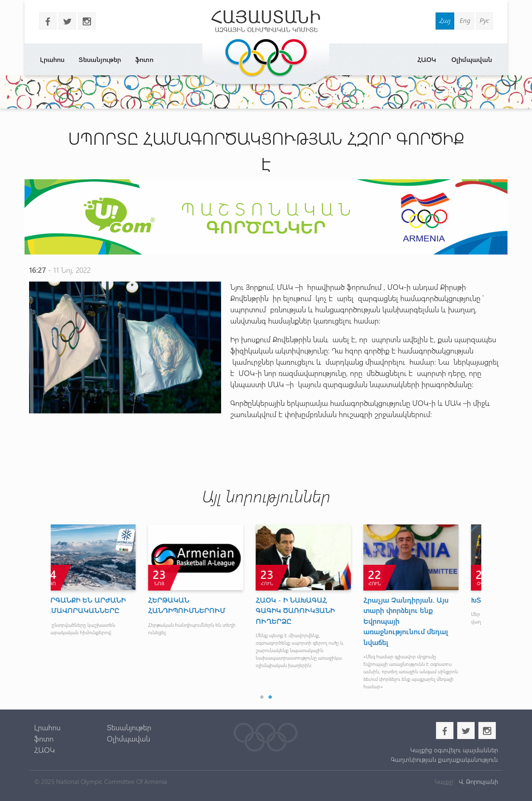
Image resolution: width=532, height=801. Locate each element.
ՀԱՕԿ (427, 59)
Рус (484, 20)
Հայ (445, 20)
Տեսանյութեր (100, 59)
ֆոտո (144, 59)
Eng (465, 20)
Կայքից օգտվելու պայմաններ (454, 750)
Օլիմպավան (472, 59)
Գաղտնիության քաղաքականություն (444, 759)
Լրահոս (52, 59)
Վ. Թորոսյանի (478, 781)
